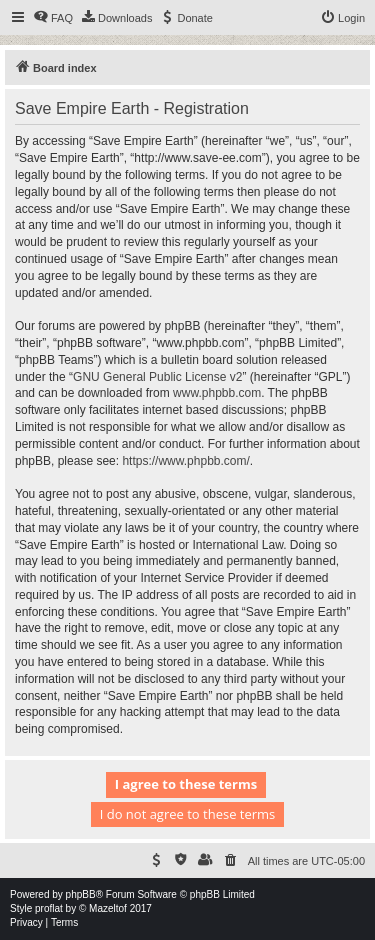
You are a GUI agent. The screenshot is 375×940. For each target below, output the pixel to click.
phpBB (81, 894)
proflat (49, 908)
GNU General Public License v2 (157, 377)
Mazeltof (108, 908)
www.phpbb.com (217, 393)
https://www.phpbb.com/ (185, 461)
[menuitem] (53, 18)
